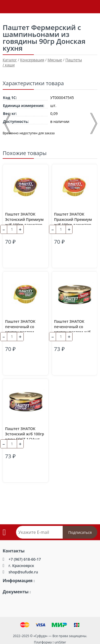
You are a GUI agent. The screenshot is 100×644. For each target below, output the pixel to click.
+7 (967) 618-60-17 (25, 559)
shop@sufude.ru (23, 572)
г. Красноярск (21, 566)
